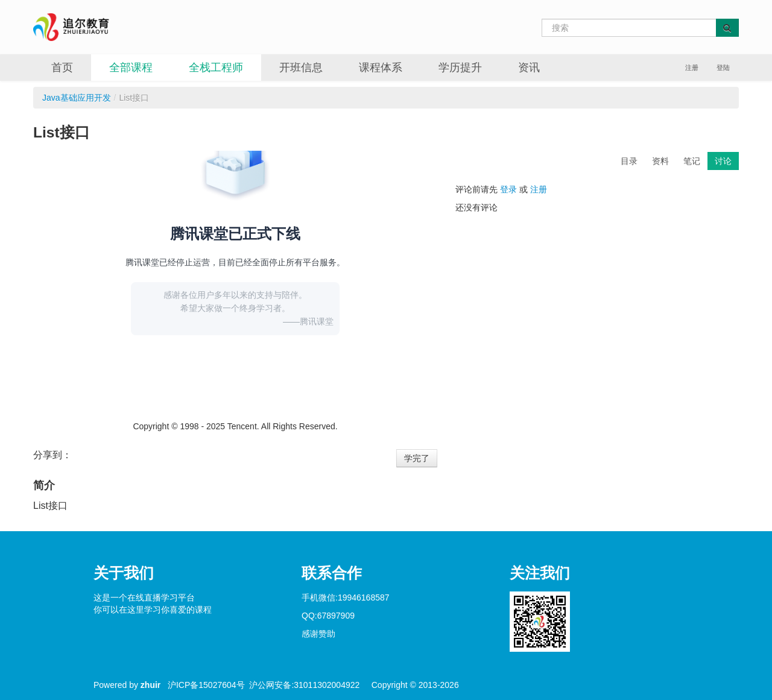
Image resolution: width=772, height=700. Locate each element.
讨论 (723, 161)
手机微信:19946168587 (346, 598)
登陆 (723, 68)
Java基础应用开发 (77, 98)
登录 (508, 189)
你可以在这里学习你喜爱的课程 (153, 610)
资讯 (529, 68)
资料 (660, 161)
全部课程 (131, 68)
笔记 (692, 161)
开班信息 (301, 68)
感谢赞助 (318, 634)
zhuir (150, 685)
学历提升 (460, 68)
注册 (692, 68)
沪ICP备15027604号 (206, 685)
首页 (62, 68)
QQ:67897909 (328, 616)
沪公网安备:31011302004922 (304, 685)
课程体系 (381, 68)
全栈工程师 (216, 68)
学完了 (417, 458)
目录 (629, 161)
